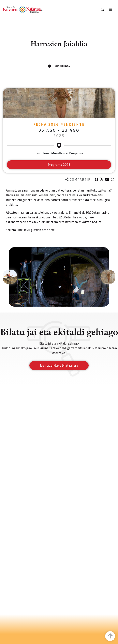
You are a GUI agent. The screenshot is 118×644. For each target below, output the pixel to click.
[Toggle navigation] (111, 9)
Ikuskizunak (62, 66)
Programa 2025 (59, 165)
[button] (10, 277)
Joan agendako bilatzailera (59, 365)
